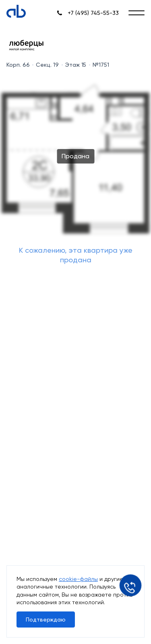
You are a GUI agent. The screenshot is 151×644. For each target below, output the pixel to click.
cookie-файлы (78, 579)
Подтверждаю (46, 619)
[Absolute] (16, 11)
